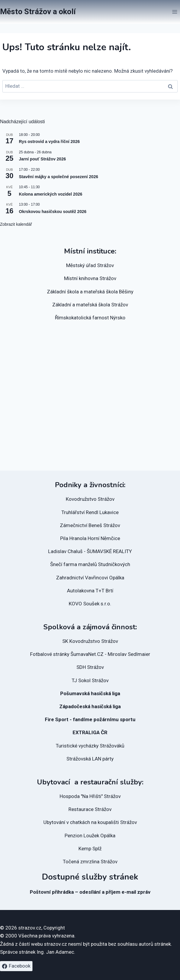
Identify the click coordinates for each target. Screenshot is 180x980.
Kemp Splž (90, 849)
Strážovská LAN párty (90, 759)
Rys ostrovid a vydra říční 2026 (49, 142)
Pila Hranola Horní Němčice (90, 538)
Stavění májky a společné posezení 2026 (58, 177)
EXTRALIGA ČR (90, 732)
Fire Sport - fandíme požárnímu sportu (90, 719)
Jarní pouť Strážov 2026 (42, 159)
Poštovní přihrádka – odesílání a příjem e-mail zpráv (90, 892)
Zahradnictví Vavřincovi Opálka (90, 578)
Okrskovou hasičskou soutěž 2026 (53, 212)
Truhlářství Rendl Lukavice (90, 512)
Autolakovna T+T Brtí (90, 591)
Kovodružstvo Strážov (90, 499)
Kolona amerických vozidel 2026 (51, 194)
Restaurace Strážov (90, 809)
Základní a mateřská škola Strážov (90, 305)
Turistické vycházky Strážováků (90, 746)
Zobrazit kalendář (16, 224)
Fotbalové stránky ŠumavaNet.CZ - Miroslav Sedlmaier (90, 654)
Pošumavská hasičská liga (90, 693)
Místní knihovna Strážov (90, 278)
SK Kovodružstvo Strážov (90, 641)
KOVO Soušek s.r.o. (90, 604)
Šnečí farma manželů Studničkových (90, 564)
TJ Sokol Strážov (90, 680)
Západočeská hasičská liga (90, 706)
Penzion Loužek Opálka (90, 836)
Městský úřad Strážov (90, 265)
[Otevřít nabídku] (175, 12)
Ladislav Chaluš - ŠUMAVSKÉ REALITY (90, 551)
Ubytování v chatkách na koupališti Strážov (90, 822)
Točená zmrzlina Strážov (90, 862)
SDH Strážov (90, 667)
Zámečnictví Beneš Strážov (90, 525)
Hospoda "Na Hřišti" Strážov (90, 796)
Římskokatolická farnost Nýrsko (90, 318)
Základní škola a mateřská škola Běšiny (90, 292)
